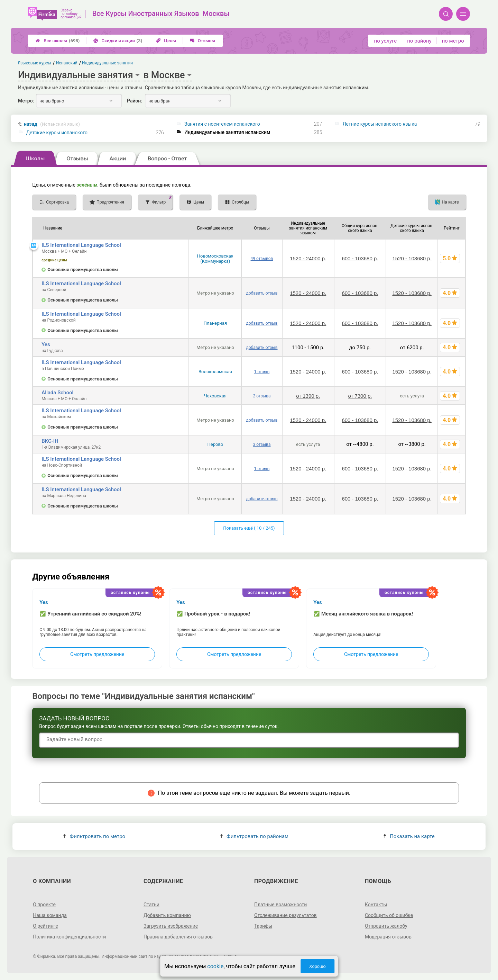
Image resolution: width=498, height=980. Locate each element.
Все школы (58, 41)
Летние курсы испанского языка (380, 124)
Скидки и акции (118, 41)
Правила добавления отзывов (178, 937)
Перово (215, 444)
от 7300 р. (360, 396)
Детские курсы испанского (57, 133)
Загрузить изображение (171, 926)
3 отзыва (262, 444)
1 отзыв (262, 372)
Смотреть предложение (97, 654)
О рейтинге (45, 926)
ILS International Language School (81, 245)
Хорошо (317, 966)
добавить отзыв (262, 293)
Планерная (215, 323)
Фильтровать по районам (254, 836)
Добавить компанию (167, 915)
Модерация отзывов (388, 937)
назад (52, 124)
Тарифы (263, 926)
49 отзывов (262, 259)
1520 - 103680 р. (412, 258)
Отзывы (202, 41)
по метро (453, 41)
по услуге (386, 41)
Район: (135, 101)
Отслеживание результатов (285, 915)
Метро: (26, 101)
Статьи (151, 905)
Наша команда (50, 915)
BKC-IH (50, 441)
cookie (215, 966)
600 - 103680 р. (360, 258)
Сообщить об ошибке (389, 915)
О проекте (44, 905)
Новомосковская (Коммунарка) (215, 259)
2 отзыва (262, 396)
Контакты (376, 905)
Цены (166, 41)
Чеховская (215, 396)
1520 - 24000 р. (308, 258)
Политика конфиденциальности (69, 937)
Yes (46, 344)
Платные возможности (280, 905)
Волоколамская (215, 372)
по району (419, 41)
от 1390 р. (308, 396)
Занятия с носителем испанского (222, 124)
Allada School (57, 393)
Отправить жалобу (386, 926)
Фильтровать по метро (94, 836)
